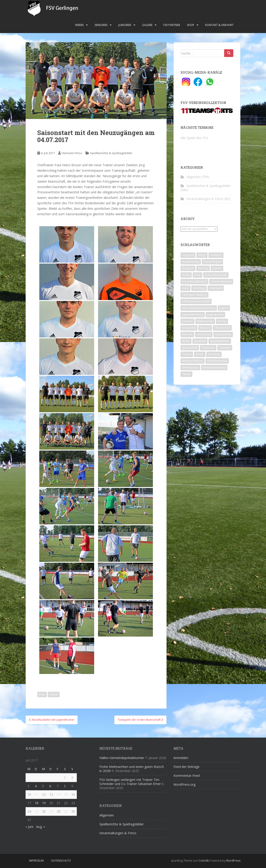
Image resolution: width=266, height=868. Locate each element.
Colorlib (204, 861)
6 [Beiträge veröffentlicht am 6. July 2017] (50, 786)
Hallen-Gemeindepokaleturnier (122, 758)
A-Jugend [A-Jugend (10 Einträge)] (188, 255)
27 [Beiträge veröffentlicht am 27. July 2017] (51, 811)
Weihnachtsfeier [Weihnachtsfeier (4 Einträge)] (193, 361)
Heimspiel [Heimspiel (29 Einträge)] (216, 288)
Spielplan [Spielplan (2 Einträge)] (200, 341)
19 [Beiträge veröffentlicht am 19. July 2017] (44, 803)
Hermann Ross (72, 153)
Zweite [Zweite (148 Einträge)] (186, 374)
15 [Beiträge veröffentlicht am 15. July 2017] (66, 794)
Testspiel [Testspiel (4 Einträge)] (225, 348)
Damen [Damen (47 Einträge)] (217, 268)
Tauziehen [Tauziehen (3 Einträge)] (208, 348)
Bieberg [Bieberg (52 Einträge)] (203, 268)
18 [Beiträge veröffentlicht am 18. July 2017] (37, 803)
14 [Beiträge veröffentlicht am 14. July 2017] (59, 794)
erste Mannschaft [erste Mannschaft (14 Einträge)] (216, 275)
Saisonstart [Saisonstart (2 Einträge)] (204, 334)
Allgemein (194, 177)
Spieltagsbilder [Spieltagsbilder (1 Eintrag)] (220, 341)
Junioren (125, 25)
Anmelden (181, 758)
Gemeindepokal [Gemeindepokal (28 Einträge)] (221, 281)
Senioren (101, 25)
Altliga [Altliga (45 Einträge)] (202, 255)
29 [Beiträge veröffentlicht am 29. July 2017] (66, 811)
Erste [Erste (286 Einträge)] (197, 275)
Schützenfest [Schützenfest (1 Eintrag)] (223, 334)
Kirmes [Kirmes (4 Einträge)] (222, 321)
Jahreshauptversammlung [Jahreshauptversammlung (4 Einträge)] (199, 308)
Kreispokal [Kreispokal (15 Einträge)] (189, 328)
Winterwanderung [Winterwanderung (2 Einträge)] (214, 367)
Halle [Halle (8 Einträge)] (185, 288)
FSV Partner (172, 25)
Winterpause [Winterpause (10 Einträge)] (190, 367)
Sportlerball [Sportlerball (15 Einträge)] (190, 348)
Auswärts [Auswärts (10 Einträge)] (216, 255)
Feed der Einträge (186, 767)
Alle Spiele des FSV (194, 138)
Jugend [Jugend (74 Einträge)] (224, 308)
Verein (79, 25)
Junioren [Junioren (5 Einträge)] (188, 321)
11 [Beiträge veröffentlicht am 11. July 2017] (37, 794)
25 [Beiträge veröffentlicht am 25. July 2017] (37, 811)
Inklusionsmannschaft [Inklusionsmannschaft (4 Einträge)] (196, 301)
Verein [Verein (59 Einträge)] (200, 354)
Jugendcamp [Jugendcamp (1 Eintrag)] (215, 315)
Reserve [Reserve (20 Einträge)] (187, 334)
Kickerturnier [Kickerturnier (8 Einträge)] (205, 321)
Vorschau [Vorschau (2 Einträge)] (214, 354)
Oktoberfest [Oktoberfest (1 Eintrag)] (222, 328)
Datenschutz (61, 861)
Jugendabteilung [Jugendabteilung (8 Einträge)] (193, 315)
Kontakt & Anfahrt (219, 25)
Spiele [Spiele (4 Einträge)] (186, 341)
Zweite (54, 694)
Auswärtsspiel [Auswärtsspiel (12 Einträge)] (212, 262)
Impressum (36, 861)
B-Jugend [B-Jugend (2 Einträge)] (188, 268)
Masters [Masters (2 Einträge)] (205, 328)
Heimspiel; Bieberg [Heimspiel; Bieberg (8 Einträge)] (194, 295)
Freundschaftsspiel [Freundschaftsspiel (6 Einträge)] (194, 281)
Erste (42, 694)
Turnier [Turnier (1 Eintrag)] (187, 354)
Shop (191, 25)
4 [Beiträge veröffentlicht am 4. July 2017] (36, 786)
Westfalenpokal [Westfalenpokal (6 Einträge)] (217, 361)
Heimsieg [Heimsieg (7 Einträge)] (199, 288)
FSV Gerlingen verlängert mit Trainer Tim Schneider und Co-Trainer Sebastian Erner (130, 782)
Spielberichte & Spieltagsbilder (111, 153)
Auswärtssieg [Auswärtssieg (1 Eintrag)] (191, 262)
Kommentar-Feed (187, 776)
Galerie (147, 25)
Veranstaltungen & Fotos (205, 199)
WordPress (233, 861)
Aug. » (41, 827)
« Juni (29, 827)
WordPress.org (184, 784)
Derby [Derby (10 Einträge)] (186, 275)
